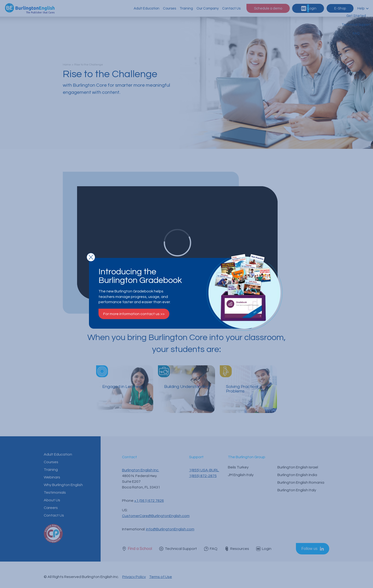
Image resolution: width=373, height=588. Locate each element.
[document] (186, 294)
